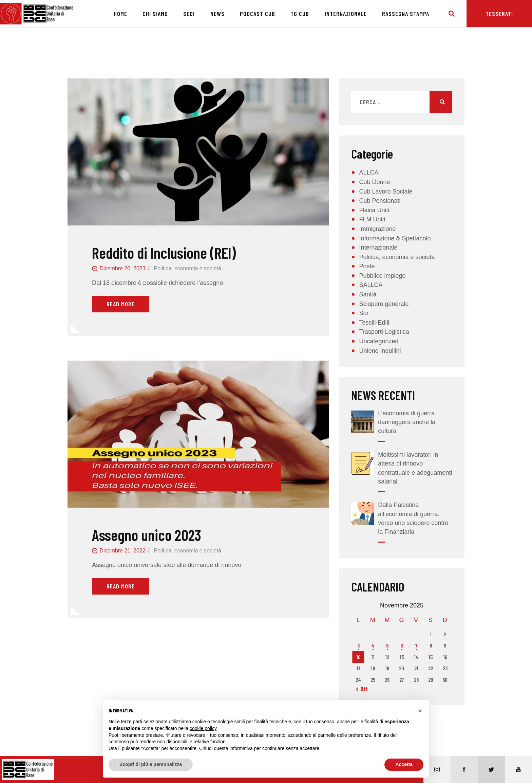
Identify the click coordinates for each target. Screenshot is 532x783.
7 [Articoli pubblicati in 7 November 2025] (416, 645)
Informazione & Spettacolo (395, 238)
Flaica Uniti (374, 210)
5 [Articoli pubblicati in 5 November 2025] (387, 645)
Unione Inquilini (380, 351)
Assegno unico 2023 (147, 535)
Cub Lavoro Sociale (386, 192)
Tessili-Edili (374, 323)
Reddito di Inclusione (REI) (164, 253)
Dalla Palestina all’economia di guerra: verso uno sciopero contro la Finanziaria (413, 518)
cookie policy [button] (203, 728)
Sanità (368, 294)
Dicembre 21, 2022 (122, 551)
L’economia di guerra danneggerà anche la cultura (407, 422)
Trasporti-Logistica (384, 332)
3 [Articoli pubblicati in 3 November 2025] (358, 645)
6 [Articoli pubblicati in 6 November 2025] (402, 645)
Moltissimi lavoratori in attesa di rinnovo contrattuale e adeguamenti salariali (415, 468)
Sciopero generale (384, 304)
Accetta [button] (404, 764)
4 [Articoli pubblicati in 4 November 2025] (373, 645)
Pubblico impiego (382, 276)
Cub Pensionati (380, 201)
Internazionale (378, 248)
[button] (420, 711)
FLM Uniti (372, 219)
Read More (121, 304)
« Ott (362, 689)
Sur (364, 313)
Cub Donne (374, 182)
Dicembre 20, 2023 (122, 268)
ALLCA (369, 172)
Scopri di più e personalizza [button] (151, 764)
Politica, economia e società (187, 268)
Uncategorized (379, 341)
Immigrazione (377, 229)
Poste (367, 266)
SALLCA (371, 285)
